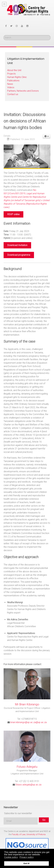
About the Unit (14, 70)
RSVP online (13, 214)
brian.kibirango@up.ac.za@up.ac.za (29, 722)
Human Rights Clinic (17, 77)
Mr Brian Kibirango (27, 704)
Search (4, 35)
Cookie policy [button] (11, 857)
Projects (11, 74)
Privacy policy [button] (27, 857)
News (10, 84)
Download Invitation (17, 245)
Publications (13, 81)
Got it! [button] (26, 863)
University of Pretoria (36, 834)
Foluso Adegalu (27, 767)
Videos (11, 87)
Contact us (13, 94)
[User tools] (47, 136)
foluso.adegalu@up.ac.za (28, 785)
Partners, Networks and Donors (23, 91)
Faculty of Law (19, 834)
